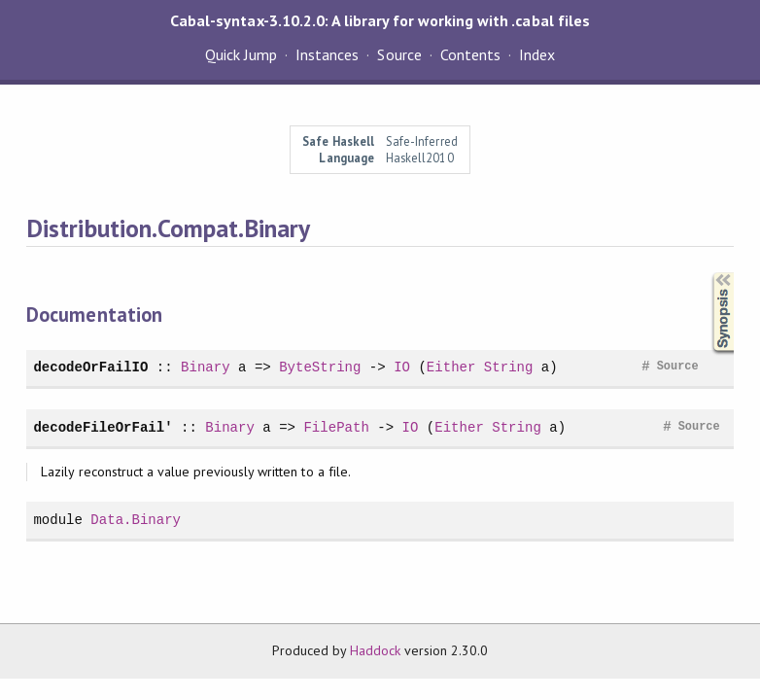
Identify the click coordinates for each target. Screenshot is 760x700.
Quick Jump (241, 54)
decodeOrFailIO (90, 367)
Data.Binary (136, 520)
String (509, 367)
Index (537, 54)
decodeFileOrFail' (103, 427)
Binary (206, 367)
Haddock (375, 650)
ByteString (320, 367)
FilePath (336, 427)
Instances (327, 54)
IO (402, 367)
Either (451, 367)
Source (399, 54)
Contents (470, 54)
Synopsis (708, 273)
